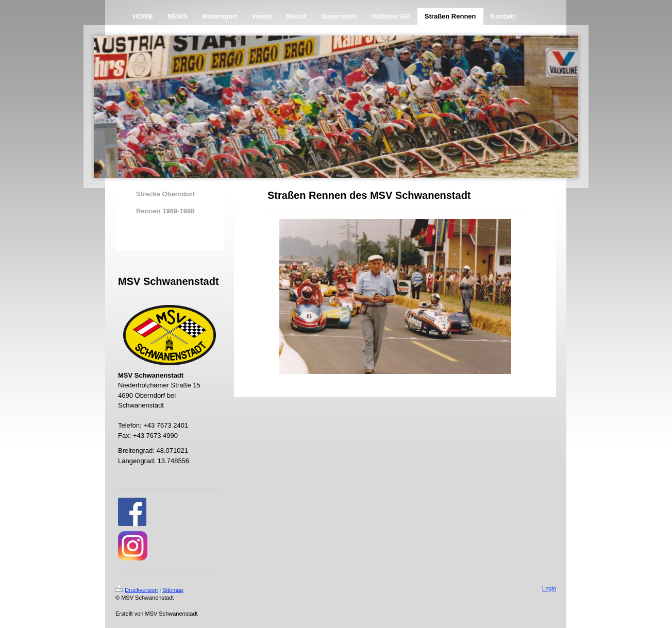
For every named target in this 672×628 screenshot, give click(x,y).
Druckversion (137, 590)
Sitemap (173, 590)
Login (549, 588)
